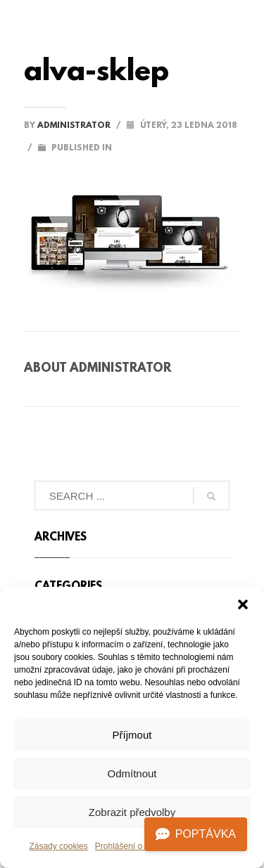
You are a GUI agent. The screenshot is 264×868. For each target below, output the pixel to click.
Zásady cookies (58, 846)
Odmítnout (132, 773)
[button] (243, 604)
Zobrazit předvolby (132, 812)
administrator (75, 126)
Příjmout (132, 735)
